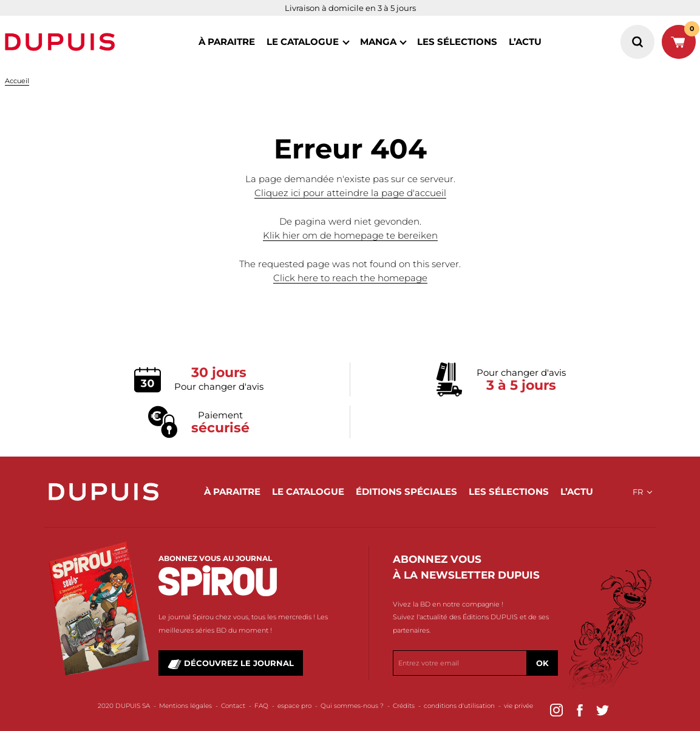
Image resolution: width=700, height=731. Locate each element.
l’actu (525, 42)
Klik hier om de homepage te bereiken (350, 236)
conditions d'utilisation (459, 706)
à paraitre (227, 42)
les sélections (457, 42)
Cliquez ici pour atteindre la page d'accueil (350, 193)
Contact (233, 706)
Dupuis (63, 42)
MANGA (378, 42)
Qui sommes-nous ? (352, 706)
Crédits (404, 706)
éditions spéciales (406, 491)
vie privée (518, 706)
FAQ (261, 706)
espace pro (294, 706)
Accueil (17, 81)
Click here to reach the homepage (350, 278)
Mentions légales (185, 706)
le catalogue (303, 42)
